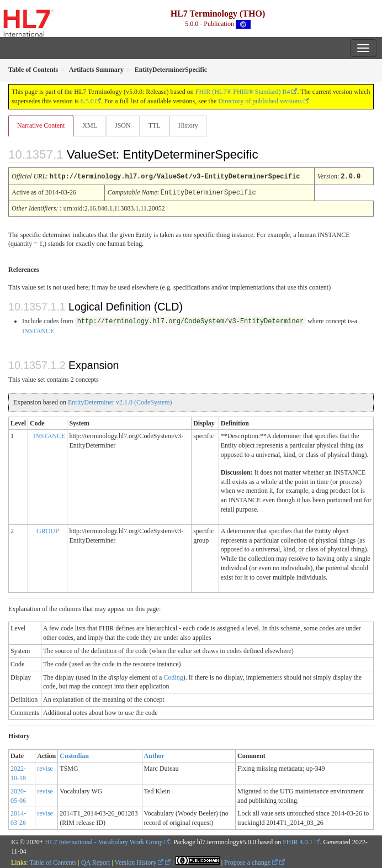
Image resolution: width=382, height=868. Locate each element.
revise (45, 767)
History (188, 125)
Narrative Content (41, 125)
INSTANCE (38, 330)
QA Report (95, 861)
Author (154, 755)
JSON (123, 125)
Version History (139, 861)
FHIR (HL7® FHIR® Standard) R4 (243, 92)
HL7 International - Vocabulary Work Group (104, 841)
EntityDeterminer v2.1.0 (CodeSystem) (120, 401)
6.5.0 (87, 101)
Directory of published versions (260, 101)
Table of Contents (53, 861)
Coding (173, 676)
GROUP (48, 530)
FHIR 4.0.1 (298, 841)
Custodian (74, 755)
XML (90, 125)
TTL (155, 125)
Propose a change (251, 861)
